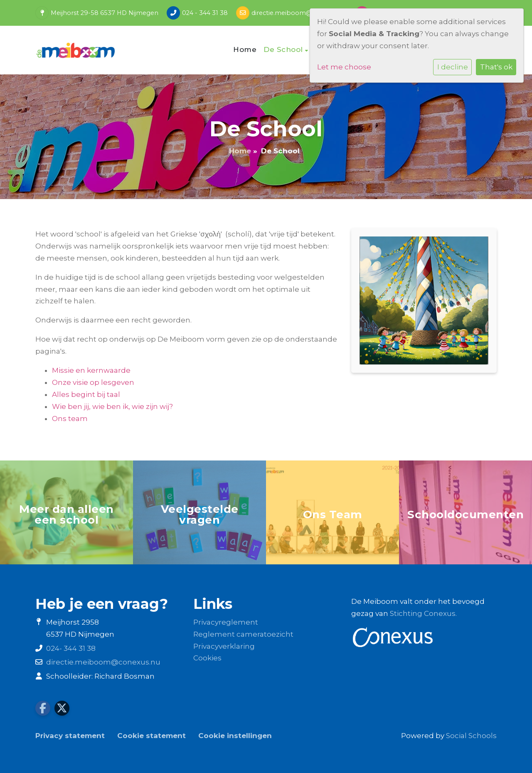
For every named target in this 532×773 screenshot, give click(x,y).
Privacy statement (70, 736)
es (217, 658)
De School (284, 49)
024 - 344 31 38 (205, 13)
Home (245, 49)
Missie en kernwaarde (91, 370)
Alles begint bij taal (86, 394)
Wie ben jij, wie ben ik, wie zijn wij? (112, 406)
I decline (453, 67)
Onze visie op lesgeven (93, 382)
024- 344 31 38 (71, 648)
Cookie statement (151, 736)
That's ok (496, 67)
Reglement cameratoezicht (243, 634)
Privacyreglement (226, 622)
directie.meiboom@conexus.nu (299, 13)
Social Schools (471, 736)
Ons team (70, 419)
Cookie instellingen (235, 736)
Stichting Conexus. (423, 613)
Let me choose (344, 67)
